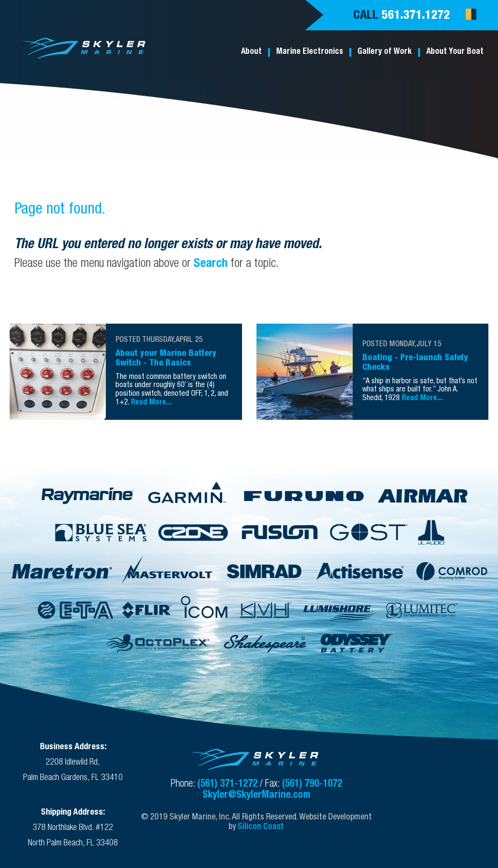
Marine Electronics (310, 52)
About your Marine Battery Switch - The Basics (166, 359)
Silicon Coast (261, 827)
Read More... (151, 403)
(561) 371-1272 (229, 785)
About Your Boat (455, 52)
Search (211, 264)
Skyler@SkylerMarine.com (256, 796)
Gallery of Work (385, 52)
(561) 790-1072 (312, 785)
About (251, 52)
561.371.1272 (416, 16)
